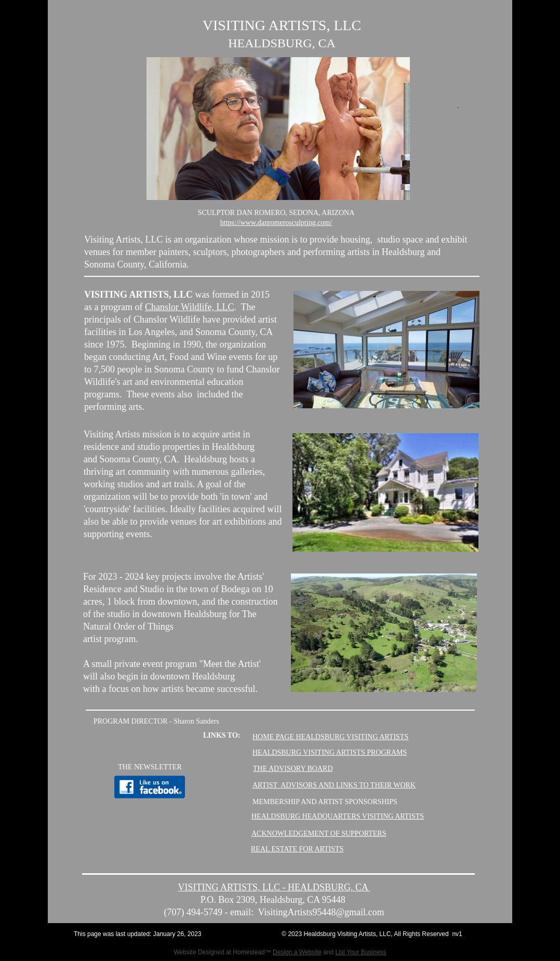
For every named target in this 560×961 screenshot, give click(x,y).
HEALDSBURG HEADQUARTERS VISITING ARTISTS (338, 816)
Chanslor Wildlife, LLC (189, 307)
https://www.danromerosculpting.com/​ (276, 223)
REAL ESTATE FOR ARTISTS (297, 849)
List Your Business (361, 952)
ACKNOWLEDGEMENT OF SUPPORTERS (319, 833)
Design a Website (297, 952)
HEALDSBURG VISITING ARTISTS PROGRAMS (330, 752)
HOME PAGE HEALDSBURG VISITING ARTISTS (330, 737)
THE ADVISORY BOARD (293, 769)
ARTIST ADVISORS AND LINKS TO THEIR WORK (334, 785)
